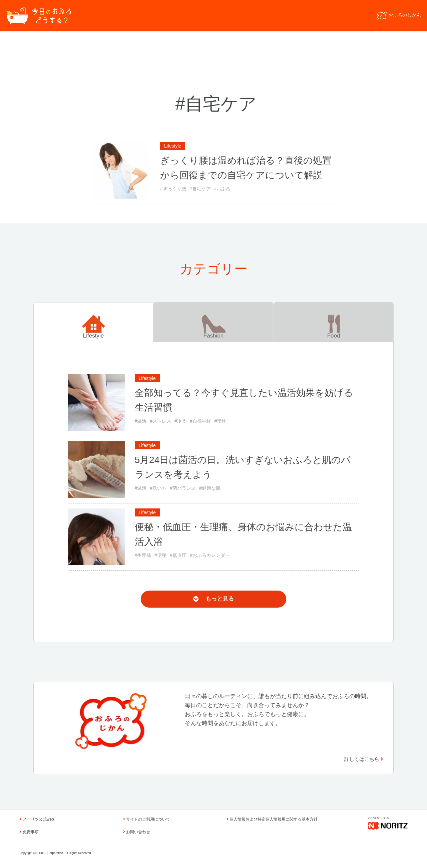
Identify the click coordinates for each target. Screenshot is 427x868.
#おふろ (223, 189)
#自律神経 (200, 421)
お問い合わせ (137, 832)
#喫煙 (221, 421)
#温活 (141, 421)
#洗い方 (158, 488)
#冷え (180, 421)
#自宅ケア (200, 189)
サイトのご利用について (147, 819)
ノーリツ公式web (37, 819)
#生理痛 (143, 555)
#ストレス (160, 421)
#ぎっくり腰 (173, 189)
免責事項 (29, 832)
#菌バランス (183, 488)
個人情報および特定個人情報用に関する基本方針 (272, 819)
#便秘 (160, 555)
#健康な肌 (210, 488)
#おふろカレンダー (210, 555)
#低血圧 (178, 555)
